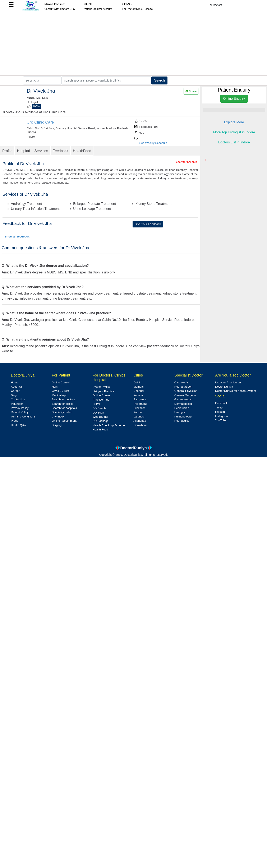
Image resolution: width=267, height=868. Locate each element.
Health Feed (100, 430)
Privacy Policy (20, 408)
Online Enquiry (234, 99)
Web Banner (100, 417)
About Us (17, 387)
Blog (14, 395)
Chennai (139, 391)
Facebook (221, 403)
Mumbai (138, 387)
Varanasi (139, 417)
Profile (7, 151)
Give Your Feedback (148, 224)
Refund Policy (20, 412)
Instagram (221, 416)
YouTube (221, 420)
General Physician (186, 391)
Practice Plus (101, 400)
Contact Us (18, 399)
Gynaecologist (183, 399)
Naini (55, 387)
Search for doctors (63, 399)
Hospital (23, 151)
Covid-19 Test (60, 391)
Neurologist (182, 421)
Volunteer (17, 404)
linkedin (220, 412)
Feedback (61, 151)
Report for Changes (186, 162)
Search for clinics (63, 404)
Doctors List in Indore (234, 142)
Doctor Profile (101, 387)
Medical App (59, 395)
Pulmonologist (183, 417)
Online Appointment (64, 421)
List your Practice (103, 391)
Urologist (180, 412)
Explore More (234, 122)
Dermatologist (183, 404)
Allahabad (140, 421)
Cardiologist (182, 382)
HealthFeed (82, 151)
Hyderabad (140, 404)
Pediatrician (182, 408)
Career (15, 391)
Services (41, 151)
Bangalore (140, 399)
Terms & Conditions (23, 417)
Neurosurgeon (183, 387)
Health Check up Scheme (109, 425)
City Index (58, 417)
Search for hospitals (64, 408)
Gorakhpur (140, 425)
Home (15, 382)
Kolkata (138, 395)
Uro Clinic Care (40, 122)
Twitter (219, 408)
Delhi (137, 382)
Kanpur (138, 412)
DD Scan (98, 413)
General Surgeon (185, 395)
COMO (97, 404)
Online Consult (61, 382)
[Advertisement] (133, 44)
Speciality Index (62, 412)
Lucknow (139, 408)
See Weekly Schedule (153, 143)
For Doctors (216, 5)
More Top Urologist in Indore (234, 132)
